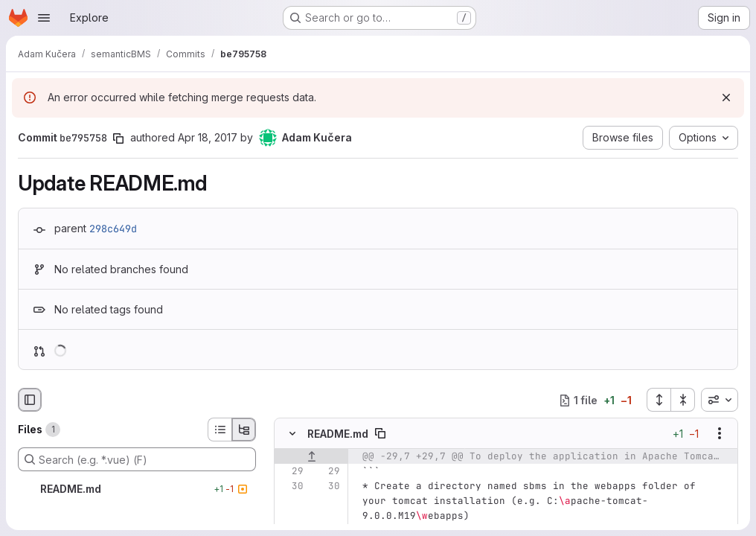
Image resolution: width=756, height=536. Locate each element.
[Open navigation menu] (44, 18)
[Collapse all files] (683, 400)
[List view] (220, 430)
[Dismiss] (726, 98)
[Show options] (720, 433)
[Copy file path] (380, 433)
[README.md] (137, 489)
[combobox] (720, 400)
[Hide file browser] (30, 400)
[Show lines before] (311, 456)
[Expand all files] (659, 400)
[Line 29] (291, 471)
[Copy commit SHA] (118, 138)
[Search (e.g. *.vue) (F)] (137, 459)
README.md (338, 434)
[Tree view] (244, 430)
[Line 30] (291, 486)
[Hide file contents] (292, 433)
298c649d (113, 229)
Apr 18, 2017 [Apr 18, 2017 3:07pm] (208, 137)
